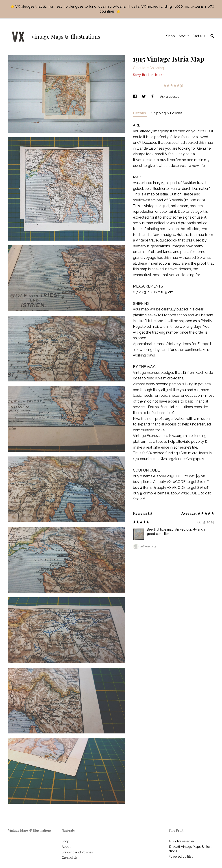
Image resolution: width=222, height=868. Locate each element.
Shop (171, 36)
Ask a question (171, 97)
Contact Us (70, 858)
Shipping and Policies (77, 852)
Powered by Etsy (181, 857)
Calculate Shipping (148, 68)
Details (140, 113)
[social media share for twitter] (144, 97)
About (184, 36)
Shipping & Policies (167, 113)
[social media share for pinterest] (153, 97)
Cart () (199, 36)
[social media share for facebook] (135, 97)
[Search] (212, 37)
